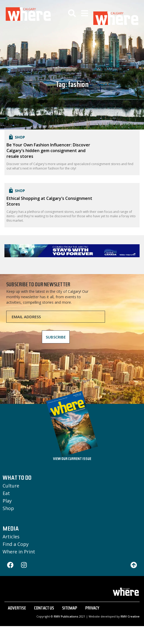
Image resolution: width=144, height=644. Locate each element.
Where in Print (19, 552)
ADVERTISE (17, 609)
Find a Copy (16, 544)
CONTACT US (44, 609)
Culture (11, 486)
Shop (8, 508)
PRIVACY (92, 609)
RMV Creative (130, 616)
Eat (6, 493)
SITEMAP (70, 609)
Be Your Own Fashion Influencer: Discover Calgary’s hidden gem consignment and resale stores (48, 151)
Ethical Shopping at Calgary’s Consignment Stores (49, 201)
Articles (11, 537)
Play (7, 501)
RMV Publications (66, 616)
